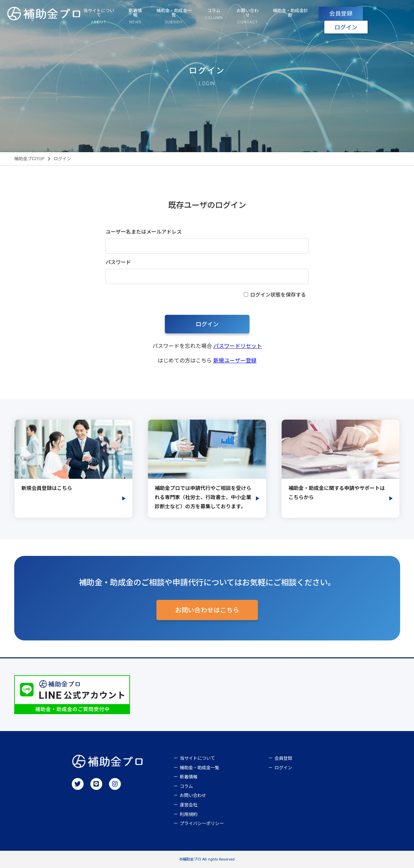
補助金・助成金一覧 (200, 768)
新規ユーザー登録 (235, 361)
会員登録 (341, 14)
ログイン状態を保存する (278, 295)
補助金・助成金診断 (290, 13)
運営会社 (189, 805)
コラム (186, 786)
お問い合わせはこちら (207, 610)
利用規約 (189, 814)
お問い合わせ (193, 795)
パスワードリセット (238, 346)
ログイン (346, 27)
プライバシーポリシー (202, 824)
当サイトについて (197, 758)
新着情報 (189, 777)
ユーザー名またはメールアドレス (144, 232)
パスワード (118, 262)
